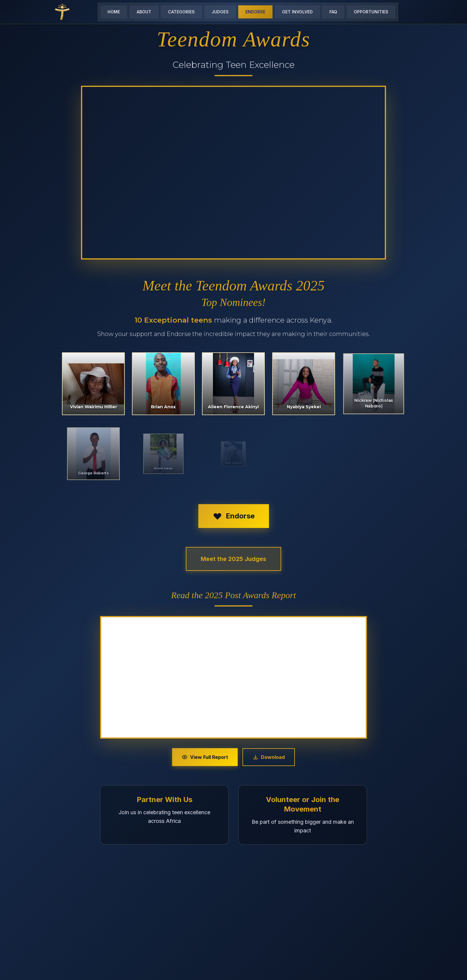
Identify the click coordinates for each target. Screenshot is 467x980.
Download (269, 757)
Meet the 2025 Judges (233, 559)
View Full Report (205, 757)
